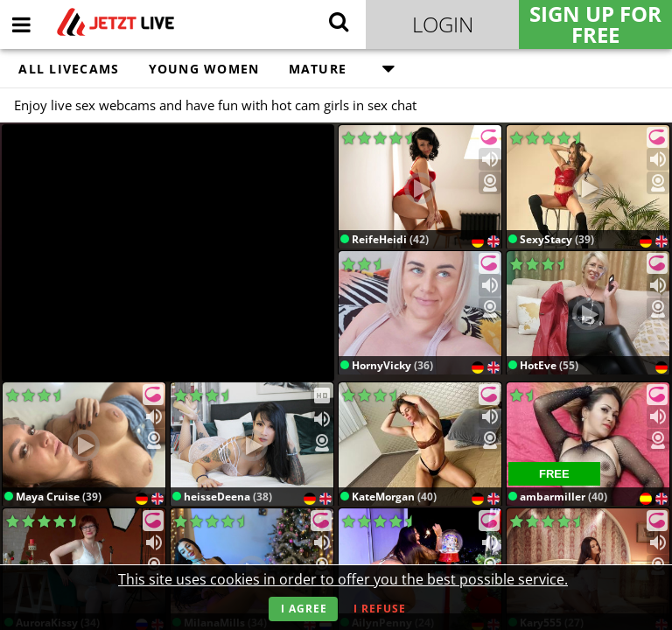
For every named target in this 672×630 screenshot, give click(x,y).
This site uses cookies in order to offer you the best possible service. (343, 579)
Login (443, 24)
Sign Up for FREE (595, 24)
